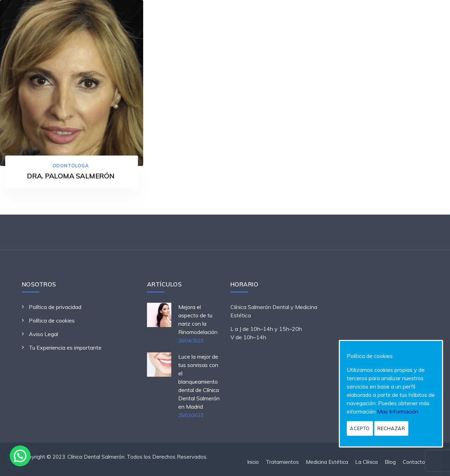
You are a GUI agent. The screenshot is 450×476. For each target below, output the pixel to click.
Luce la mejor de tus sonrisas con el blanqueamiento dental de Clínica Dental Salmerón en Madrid (199, 382)
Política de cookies (52, 320)
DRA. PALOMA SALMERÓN (71, 176)
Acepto (360, 428)
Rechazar (391, 428)
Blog (390, 462)
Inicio (253, 462)
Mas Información (398, 411)
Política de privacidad (55, 307)
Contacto (414, 462)
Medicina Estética (327, 462)
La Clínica (366, 462)
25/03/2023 (191, 415)
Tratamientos (282, 462)
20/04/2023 (191, 341)
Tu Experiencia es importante (65, 348)
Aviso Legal (43, 334)
